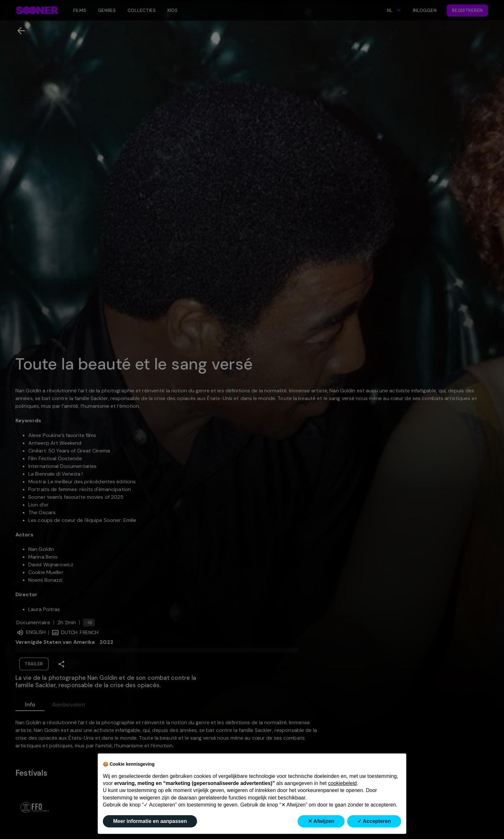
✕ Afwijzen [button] (321, 821)
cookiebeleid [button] (342, 783)
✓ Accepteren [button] (374, 821)
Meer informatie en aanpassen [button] (150, 821)
